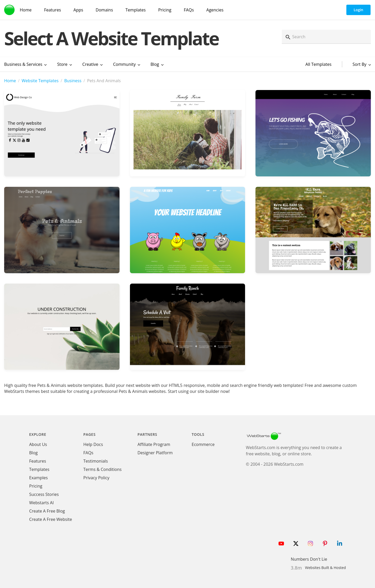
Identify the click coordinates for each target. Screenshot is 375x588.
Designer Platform (155, 453)
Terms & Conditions (102, 469)
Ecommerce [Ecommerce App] (203, 444)
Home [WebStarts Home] (26, 10)
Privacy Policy (96, 478)
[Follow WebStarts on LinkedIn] (340, 544)
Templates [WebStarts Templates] (136, 10)
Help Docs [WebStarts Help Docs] (93, 444)
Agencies (215, 10)
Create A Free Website (51, 519)
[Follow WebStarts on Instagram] (310, 544)
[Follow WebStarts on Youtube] (281, 544)
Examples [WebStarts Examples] (38, 478)
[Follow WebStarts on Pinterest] (325, 544)
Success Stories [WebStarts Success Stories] (44, 494)
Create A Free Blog (47, 511)
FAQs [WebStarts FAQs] (189, 10)
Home (10, 81)
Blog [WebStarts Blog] (33, 453)
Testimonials (96, 461)
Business (73, 81)
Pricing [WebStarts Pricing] (165, 10)
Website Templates (40, 81)
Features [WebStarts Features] (52, 10)
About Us (38, 444)
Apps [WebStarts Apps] (78, 10)
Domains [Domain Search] (104, 10)
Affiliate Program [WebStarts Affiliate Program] (154, 444)
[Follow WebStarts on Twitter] (296, 544)
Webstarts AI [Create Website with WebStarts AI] (41, 503)
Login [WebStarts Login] (358, 10)
